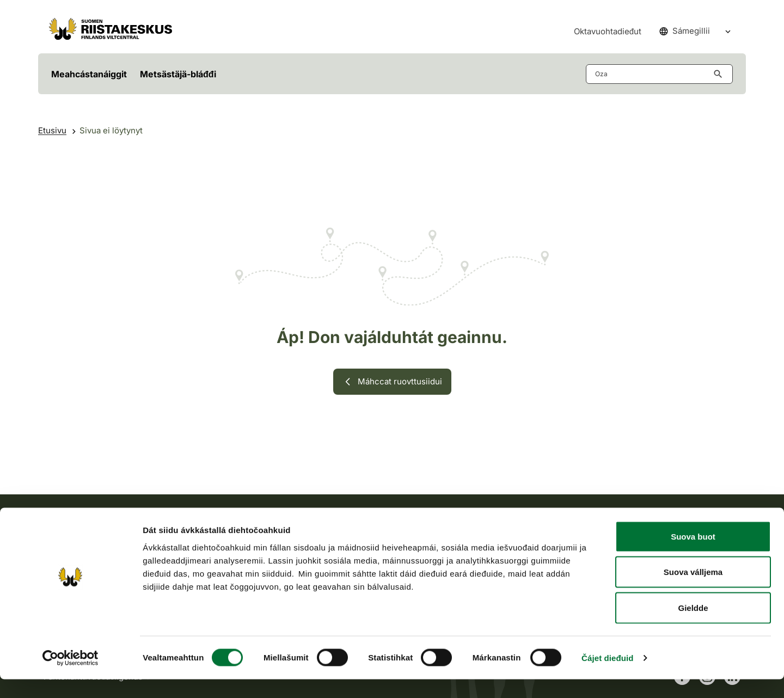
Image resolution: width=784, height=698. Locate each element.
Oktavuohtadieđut (608, 31)
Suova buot (693, 555)
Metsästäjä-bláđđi (178, 74)
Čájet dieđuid (607, 676)
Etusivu (52, 130)
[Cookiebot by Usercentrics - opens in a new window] (71, 677)
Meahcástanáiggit (89, 74)
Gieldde (693, 626)
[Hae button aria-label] (720, 74)
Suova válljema (693, 591)
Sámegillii (685, 31)
